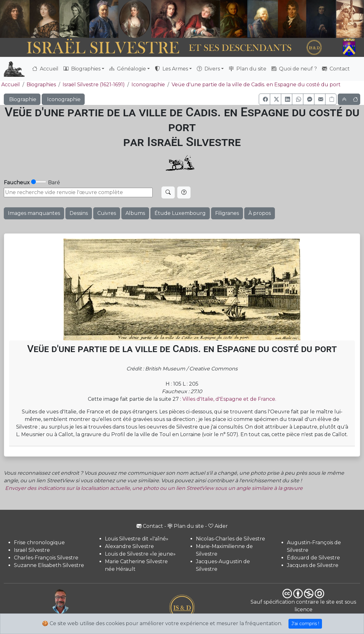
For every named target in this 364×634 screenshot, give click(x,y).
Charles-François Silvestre (46, 558)
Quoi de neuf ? (294, 69)
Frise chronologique (39, 543)
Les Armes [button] (171, 69)
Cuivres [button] (107, 213)
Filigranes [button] (227, 213)
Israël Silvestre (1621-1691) (94, 85)
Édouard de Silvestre (313, 558)
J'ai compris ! (305, 624)
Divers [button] (208, 69)
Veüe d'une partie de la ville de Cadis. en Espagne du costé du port (256, 85)
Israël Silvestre (32, 550)
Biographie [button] (22, 99)
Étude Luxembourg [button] (180, 213)
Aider (218, 526)
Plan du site (248, 69)
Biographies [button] (82, 69)
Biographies (41, 85)
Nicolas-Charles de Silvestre (231, 539)
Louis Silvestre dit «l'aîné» (137, 539)
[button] (264, 99)
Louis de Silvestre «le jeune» (140, 554)
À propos (260, 213)
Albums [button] (135, 213)
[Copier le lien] (331, 99)
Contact (336, 69)
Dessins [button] (79, 213)
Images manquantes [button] (34, 213)
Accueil (45, 69)
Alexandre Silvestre (129, 546)
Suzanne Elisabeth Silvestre (49, 565)
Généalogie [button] (128, 69)
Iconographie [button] (63, 99)
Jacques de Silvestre (313, 565)
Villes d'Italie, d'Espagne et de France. (229, 399)
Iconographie (148, 85)
